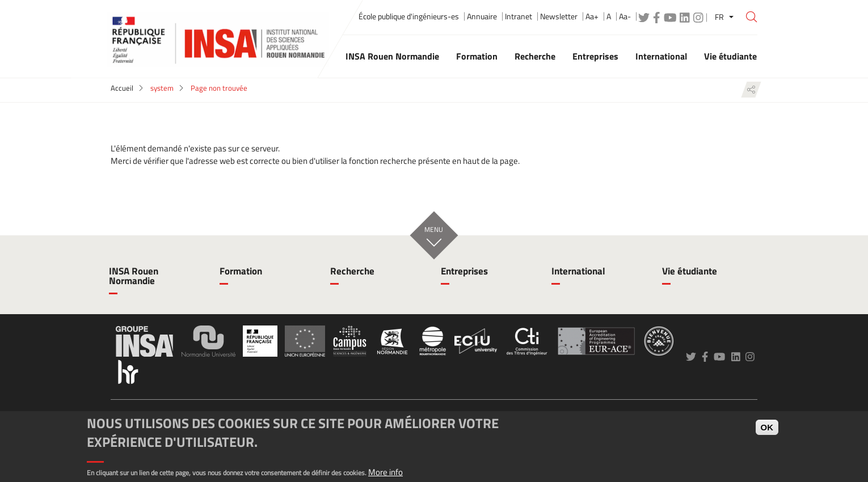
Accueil (122, 88)
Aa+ (592, 16)
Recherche (352, 271)
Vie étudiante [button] (730, 56)
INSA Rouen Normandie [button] (392, 56)
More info (385, 472)
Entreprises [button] (595, 56)
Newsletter (559, 16)
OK (767, 427)
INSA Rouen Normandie (134, 276)
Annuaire (482, 16)
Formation (241, 271)
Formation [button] (477, 56)
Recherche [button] (535, 56)
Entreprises (464, 271)
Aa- (625, 16)
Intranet (519, 16)
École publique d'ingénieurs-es (409, 16)
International (578, 271)
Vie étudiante (690, 271)
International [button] (661, 56)
